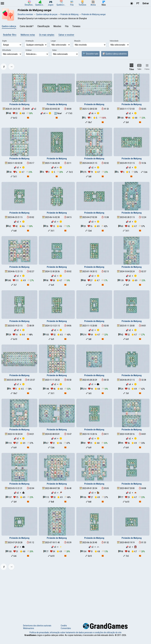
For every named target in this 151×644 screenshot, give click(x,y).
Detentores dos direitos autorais (37, 626)
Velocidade (114, 41)
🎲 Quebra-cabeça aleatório (115, 54)
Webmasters (29, 628)
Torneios (76, 26)
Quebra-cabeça (9, 26)
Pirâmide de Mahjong (19, 104)
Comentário (66, 628)
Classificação (43, 26)
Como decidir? (27, 26)
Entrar (146, 3)
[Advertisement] (75, 595)
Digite (4, 41)
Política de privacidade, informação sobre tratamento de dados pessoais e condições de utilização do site (75, 632)
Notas (55, 50)
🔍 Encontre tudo (91, 54)
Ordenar (29, 50)
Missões (57, 26)
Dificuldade (7, 50)
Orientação (30, 41)
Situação (77, 41)
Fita (67, 26)
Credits (64, 626)
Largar (53, 41)
